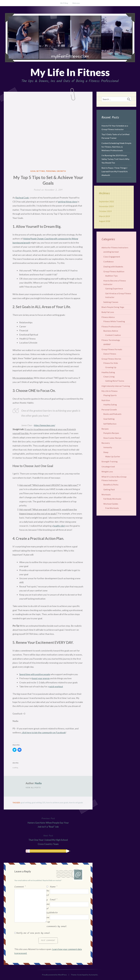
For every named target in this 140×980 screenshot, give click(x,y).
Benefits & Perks (111, 485)
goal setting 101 (39, 802)
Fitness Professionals (111, 326)
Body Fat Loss (108, 312)
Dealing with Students (113, 267)
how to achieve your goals (57, 802)
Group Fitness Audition (114, 271)
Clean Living (109, 377)
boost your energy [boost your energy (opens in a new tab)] (41, 678)
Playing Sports (110, 395)
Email (54, 900)
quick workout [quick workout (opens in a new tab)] (56, 686)
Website (54, 913)
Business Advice (111, 331)
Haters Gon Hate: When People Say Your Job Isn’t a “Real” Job (48, 822)
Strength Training (109, 461)
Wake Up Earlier (113, 456)
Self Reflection (110, 424)
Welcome (76, 3)
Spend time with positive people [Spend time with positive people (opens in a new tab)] (35, 674)
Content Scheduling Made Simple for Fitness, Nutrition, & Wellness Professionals (116, 147)
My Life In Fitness (70, 72)
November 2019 (106, 206)
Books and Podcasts (112, 414)
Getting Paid (109, 489)
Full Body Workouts (112, 499)
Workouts (106, 494)
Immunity (108, 447)
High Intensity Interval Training (116, 386)
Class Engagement (112, 257)
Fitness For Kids (111, 363)
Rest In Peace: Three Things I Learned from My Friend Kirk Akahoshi (115, 171)
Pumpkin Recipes (111, 433)
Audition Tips (111, 276)
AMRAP (107, 344)
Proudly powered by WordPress (54, 975)
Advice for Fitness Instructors (115, 247)
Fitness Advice (108, 317)
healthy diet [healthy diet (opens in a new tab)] (59, 526)
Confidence (108, 261)
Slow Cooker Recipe (112, 438)
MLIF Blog (64, 3)
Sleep (106, 452)
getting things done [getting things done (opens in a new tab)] (68, 202)
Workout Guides (111, 504)
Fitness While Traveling (114, 321)
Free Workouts (112, 508)
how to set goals (76, 802)
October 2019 (105, 211)
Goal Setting (38, 171)
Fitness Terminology (111, 340)
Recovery (106, 443)
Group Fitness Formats (112, 349)
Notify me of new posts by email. (33, 933)
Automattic (93, 975)
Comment (20, 887)
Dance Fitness (110, 354)
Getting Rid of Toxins (115, 381)
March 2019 (104, 216)
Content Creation (113, 335)
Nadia (38, 783)
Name (54, 887)
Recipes (105, 429)
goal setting (26, 802)
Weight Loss (107, 471)
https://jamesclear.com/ (44, 425)
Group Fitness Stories (111, 359)
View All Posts (33, 788)
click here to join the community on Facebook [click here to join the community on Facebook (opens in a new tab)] (44, 732)
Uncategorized (108, 466)
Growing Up (111, 367)
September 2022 (106, 201)
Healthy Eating (108, 372)
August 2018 (105, 221)
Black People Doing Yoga (113, 307)
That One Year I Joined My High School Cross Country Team (48, 840)
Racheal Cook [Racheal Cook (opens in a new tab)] (22, 198)
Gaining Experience (114, 288)
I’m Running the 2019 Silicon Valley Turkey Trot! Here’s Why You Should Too (115, 159)
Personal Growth (56, 171)
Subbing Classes (111, 302)
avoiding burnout (111, 252)
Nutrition (106, 400)
